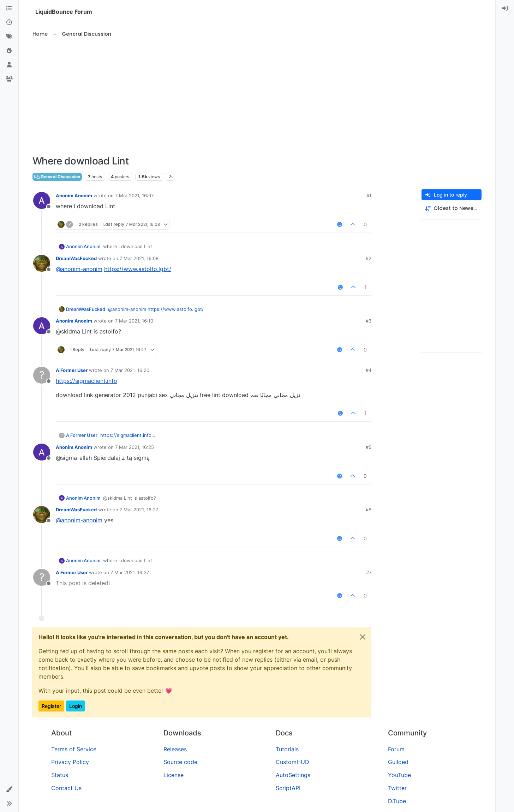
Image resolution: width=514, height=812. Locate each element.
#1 (369, 196)
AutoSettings (293, 775)
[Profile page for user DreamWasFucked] (42, 263)
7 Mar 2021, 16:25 (135, 447)
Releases (175, 749)
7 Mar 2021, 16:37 (130, 572)
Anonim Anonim (74, 196)
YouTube (399, 775)
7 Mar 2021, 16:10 (134, 321)
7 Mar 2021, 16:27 (139, 510)
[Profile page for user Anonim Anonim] (42, 200)
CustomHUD (292, 762)
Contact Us (66, 788)
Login (76, 706)
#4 (369, 370)
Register (51, 706)
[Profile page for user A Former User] (42, 375)
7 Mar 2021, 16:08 (139, 258)
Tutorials (287, 749)
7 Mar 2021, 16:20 (130, 370)
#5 (369, 447)
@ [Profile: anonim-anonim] (79, 269)
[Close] (363, 637)
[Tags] (9, 37)
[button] (9, 789)
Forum (396, 749)
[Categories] (9, 8)
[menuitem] (505, 8)
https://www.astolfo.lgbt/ (138, 269)
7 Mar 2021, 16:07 (134, 196)
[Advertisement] (257, 97)
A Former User (72, 370)
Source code (180, 762)
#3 (369, 321)
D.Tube (397, 801)
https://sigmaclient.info (86, 381)
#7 (369, 572)
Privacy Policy (70, 762)
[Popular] (9, 51)
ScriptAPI (288, 788)
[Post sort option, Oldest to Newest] (452, 208)
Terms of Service (74, 749)
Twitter (397, 788)
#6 (369, 510)
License (174, 775)
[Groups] (9, 79)
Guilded (398, 762)
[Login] (505, 8)
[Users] (9, 65)
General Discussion (57, 177)
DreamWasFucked (76, 258)
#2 (369, 258)
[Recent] (9, 23)
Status (60, 775)
